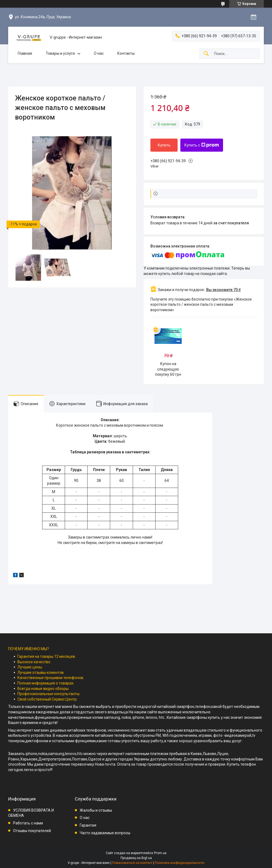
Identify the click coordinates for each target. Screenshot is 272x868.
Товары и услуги (60, 53)
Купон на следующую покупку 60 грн (168, 369)
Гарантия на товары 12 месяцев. (47, 656)
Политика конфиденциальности (180, 863)
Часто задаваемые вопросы (105, 833)
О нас (99, 53)
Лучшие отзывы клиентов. (41, 673)
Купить (164, 145)
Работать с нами (28, 823)
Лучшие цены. (30, 667)
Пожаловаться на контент (132, 863)
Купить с (202, 145)
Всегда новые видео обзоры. (43, 689)
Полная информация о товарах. (46, 683)
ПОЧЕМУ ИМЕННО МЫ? (29, 649)
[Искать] (206, 54)
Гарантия (88, 825)
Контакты (126, 53)
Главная (25, 53)
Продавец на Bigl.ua (136, 858)
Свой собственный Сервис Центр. (47, 699)
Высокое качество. (34, 662)
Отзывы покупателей (32, 831)
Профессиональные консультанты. (49, 694)
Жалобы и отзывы (96, 810)
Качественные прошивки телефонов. (51, 678)
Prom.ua (160, 853)
